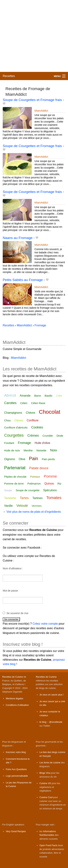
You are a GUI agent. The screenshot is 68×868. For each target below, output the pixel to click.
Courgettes (14, 435)
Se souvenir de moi (17, 613)
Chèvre (30, 413)
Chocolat (50, 412)
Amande (25, 396)
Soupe (8, 490)
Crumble (48, 436)
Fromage (24, 443)
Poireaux (35, 477)
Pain (34, 458)
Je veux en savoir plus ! (52, 695)
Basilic (49, 396)
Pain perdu (48, 459)
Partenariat (15, 468)
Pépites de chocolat (15, 477)
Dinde (60, 436)
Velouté (22, 506)
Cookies (37, 427)
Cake (59, 396)
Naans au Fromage (18, 238)
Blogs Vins (45, 773)
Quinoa (49, 484)
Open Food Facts (49, 845)
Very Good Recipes (16, 831)
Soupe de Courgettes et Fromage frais (32, 100)
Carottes (10, 403)
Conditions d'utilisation (17, 705)
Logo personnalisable (17, 776)
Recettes (9, 76)
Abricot (10, 395)
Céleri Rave (38, 403)
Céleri (24, 403)
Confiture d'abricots (16, 427)
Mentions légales (15, 698)
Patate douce (39, 468)
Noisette (41, 450)
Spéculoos (50, 490)
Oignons (10, 459)
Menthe (28, 450)
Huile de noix (12, 450)
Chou (7, 420)
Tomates (54, 498)
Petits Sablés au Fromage (23, 280)
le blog (43, 722)
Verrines (37, 506)
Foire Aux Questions (16, 769)
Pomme (50, 476)
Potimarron (34, 484)
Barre (38, 396)
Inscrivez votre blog (16, 752)
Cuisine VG (45, 783)
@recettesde (56, 722)
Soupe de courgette (28, 490)
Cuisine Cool (46, 797)
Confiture (33, 420)
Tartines (38, 498)
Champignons (13, 413)
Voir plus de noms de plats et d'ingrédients (34, 512)
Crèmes (33, 436)
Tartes (24, 498)
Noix (53, 450)
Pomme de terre (14, 484)
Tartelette (10, 498)
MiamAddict (41, 111)
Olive (22, 459)
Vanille (8, 506)
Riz (59, 484)
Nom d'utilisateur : (13, 568)
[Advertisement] (34, 36)
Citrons (19, 420)
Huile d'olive (42, 443)
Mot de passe (10, 591)
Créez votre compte (45, 624)
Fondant (9, 443)
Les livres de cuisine (50, 763)
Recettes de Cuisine (13, 677)
